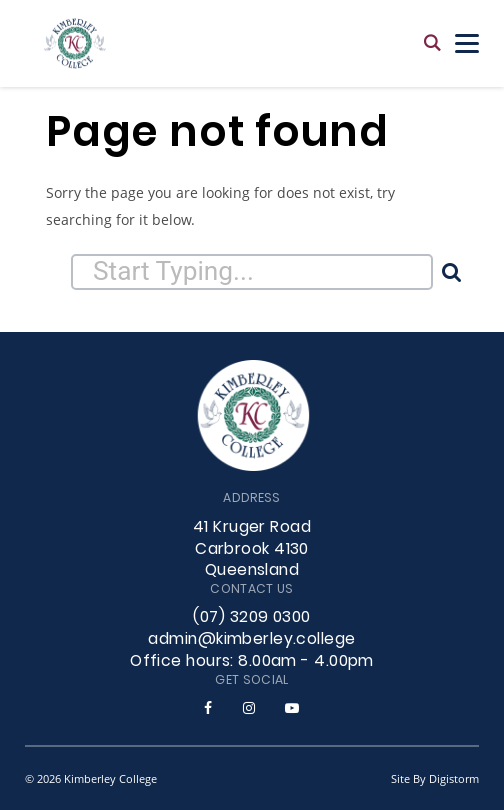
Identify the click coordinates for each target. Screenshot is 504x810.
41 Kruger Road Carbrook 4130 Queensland (252, 550)
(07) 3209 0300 (251, 618)
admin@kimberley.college (251, 640)
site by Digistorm (435, 778)
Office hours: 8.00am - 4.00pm (252, 662)
